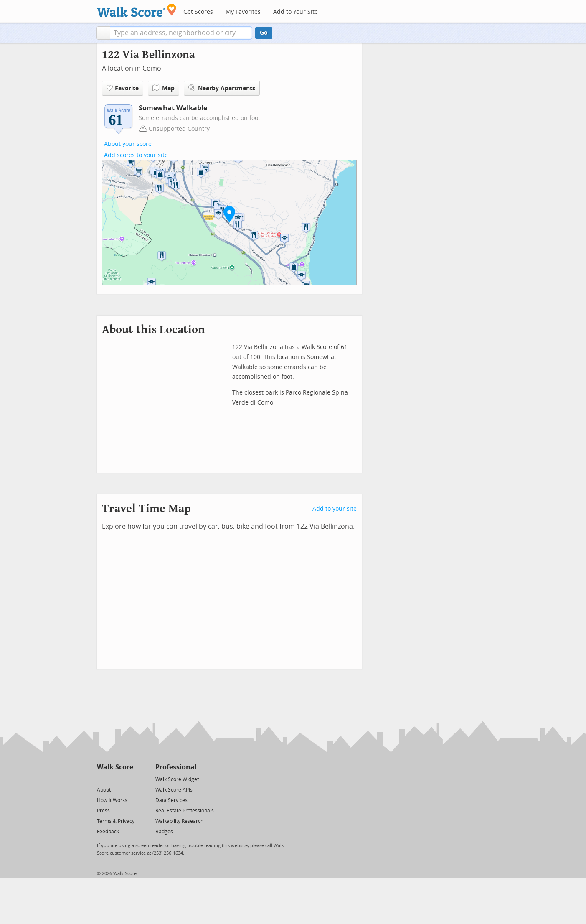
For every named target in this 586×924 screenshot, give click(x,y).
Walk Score (115, 767)
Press (103, 811)
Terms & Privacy (116, 821)
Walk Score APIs (174, 790)
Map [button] (164, 88)
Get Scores (198, 12)
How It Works (112, 800)
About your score (128, 144)
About (104, 790)
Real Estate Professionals (185, 811)
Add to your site (335, 509)
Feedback (108, 832)
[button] (103, 33)
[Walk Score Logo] (137, 10)
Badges (164, 832)
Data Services (171, 800)
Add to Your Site (296, 12)
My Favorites (243, 12)
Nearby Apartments (222, 88)
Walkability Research (179, 821)
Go (264, 33)
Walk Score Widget (177, 779)
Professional (176, 767)
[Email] (128, 779)
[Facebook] (115, 779)
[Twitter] (102, 779)
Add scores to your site (136, 155)
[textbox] (181, 33)
